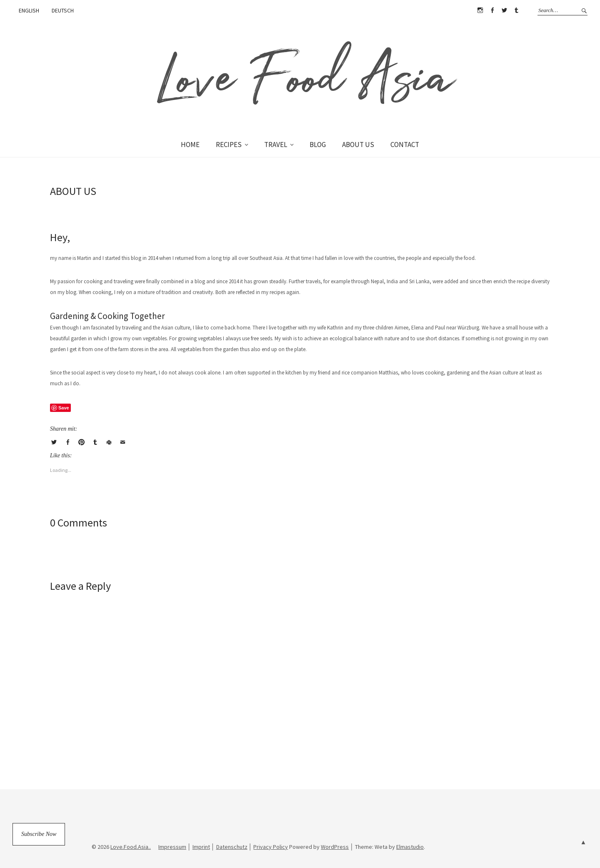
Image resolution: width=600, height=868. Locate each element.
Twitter (504, 10)
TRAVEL (276, 145)
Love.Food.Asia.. (131, 847)
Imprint (201, 847)
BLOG (318, 145)
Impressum (172, 847)
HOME (190, 145)
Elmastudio (410, 847)
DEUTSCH (63, 10)
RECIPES (229, 145)
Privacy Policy (271, 847)
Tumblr (516, 10)
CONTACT (405, 145)
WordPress (335, 847)
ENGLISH (29, 10)
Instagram (480, 10)
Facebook (492, 10)
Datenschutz (232, 847)
